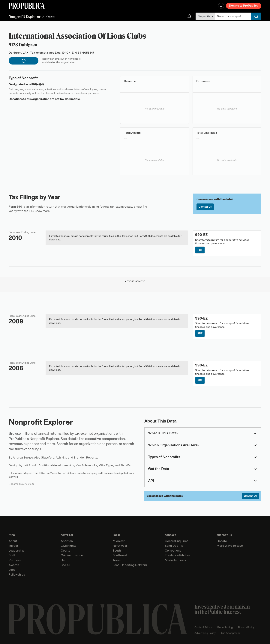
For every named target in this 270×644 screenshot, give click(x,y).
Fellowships (17, 575)
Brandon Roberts (85, 458)
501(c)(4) (38, 84)
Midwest (119, 541)
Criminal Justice (72, 555)
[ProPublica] (27, 6)
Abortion (67, 541)
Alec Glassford (44, 458)
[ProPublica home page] (98, 619)
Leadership (16, 551)
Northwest (120, 546)
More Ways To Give (230, 546)
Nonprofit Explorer (25, 16)
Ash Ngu (61, 458)
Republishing (225, 627)
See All (65, 565)
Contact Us (205, 207)
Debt (64, 560)
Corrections (173, 551)
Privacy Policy (246, 627)
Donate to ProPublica (244, 6)
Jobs (12, 570)
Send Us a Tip (174, 546)
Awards (14, 565)
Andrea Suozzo (23, 458)
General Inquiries (177, 541)
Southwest (120, 555)
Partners (15, 560)
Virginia (50, 17)
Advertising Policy (205, 633)
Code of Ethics (203, 627)
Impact (13, 546)
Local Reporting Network (130, 565)
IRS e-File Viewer (48, 473)
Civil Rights (69, 546)
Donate (222, 541)
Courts (65, 551)
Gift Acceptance (231, 633)
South (117, 551)
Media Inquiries (175, 560)
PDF (200, 250)
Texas (117, 560)
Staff (12, 555)
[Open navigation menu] (221, 6)
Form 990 (15, 207)
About (13, 541)
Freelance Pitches (177, 555)
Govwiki (13, 477)
